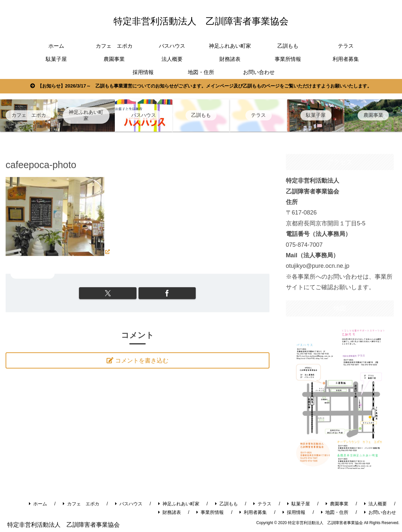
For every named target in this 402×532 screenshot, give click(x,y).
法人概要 (376, 504)
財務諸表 (170, 512)
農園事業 (337, 504)
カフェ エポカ (81, 504)
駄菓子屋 (299, 504)
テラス (262, 504)
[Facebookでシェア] (158, 293)
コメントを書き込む (143, 361)
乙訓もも (226, 504)
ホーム (38, 504)
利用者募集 (253, 512)
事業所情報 (210, 512)
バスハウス (129, 504)
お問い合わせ (380, 512)
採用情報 (294, 512)
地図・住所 (335, 512)
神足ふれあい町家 (179, 504)
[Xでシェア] (117, 293)
